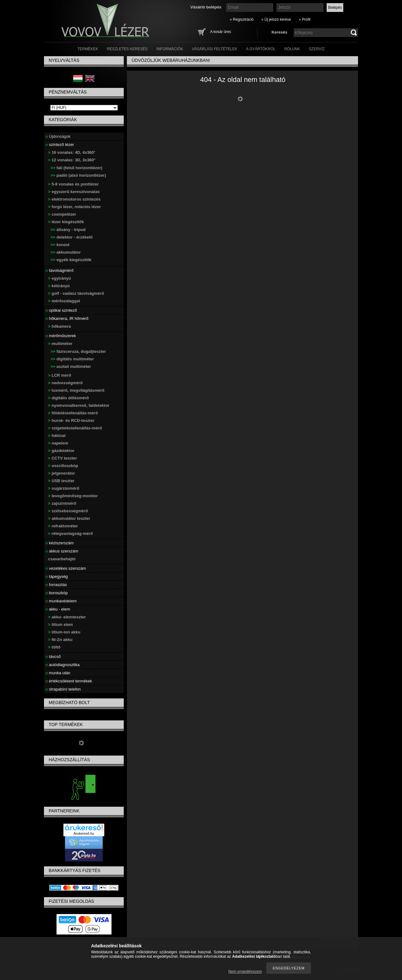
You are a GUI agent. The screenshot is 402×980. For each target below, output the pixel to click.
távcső (53, 657)
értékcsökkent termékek (69, 681)
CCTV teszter (62, 458)
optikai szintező (61, 310)
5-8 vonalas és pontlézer (73, 184)
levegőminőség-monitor (73, 496)
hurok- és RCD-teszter (71, 420)
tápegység (57, 576)
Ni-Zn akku (60, 640)
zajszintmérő (62, 503)
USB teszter (61, 481)
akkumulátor (66, 252)
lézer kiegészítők (66, 222)
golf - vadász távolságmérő (76, 293)
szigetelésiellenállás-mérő (75, 428)
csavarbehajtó (62, 559)
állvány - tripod (68, 230)
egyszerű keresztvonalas (74, 192)
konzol (60, 245)
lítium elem (60, 625)
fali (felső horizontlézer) (76, 168)
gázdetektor (61, 451)
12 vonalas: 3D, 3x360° (72, 160)
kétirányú (59, 286)
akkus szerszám (62, 551)
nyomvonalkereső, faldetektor (79, 405)
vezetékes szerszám (66, 568)
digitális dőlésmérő (68, 398)
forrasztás (56, 585)
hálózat (57, 436)
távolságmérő (60, 270)
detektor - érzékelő (72, 237)
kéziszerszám (60, 543)
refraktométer (63, 526)
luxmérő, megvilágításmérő (76, 390)
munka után (58, 673)
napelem (58, 443)
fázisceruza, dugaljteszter (78, 351)
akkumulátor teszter (69, 518)
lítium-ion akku (64, 632)
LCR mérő (60, 375)
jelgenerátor (62, 473)
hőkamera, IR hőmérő (67, 318)
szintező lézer (60, 145)
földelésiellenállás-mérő (73, 413)
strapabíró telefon (63, 689)
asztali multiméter (71, 366)
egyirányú (60, 278)
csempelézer (62, 214)
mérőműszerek (61, 336)
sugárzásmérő (64, 488)
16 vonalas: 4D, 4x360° (72, 152)
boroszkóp (57, 593)
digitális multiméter (72, 359)
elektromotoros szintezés (74, 199)
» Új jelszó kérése (276, 19)
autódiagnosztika (62, 665)
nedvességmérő (65, 383)
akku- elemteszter (67, 617)
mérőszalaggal (64, 301)
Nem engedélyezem (245, 972)
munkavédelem (61, 601)
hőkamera (60, 326)
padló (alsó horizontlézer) (78, 175)
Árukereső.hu (84, 833)
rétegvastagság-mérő (71, 533)
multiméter (60, 344)
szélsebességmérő (68, 511)
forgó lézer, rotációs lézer (74, 207)
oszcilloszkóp (63, 466)
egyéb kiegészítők (71, 260)
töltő (54, 647)
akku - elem (58, 609)
